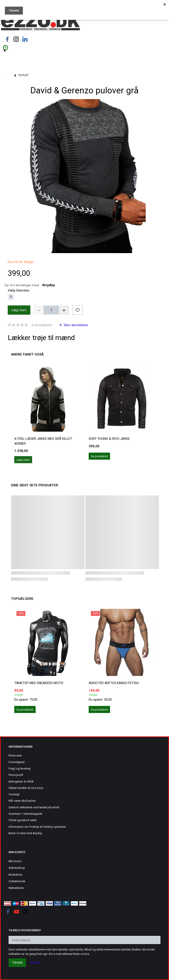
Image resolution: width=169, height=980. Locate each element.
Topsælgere (22, 599)
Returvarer (15, 755)
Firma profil (16, 775)
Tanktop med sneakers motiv (39, 683)
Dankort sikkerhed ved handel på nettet (34, 807)
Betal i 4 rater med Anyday (25, 833)
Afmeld (35, 963)
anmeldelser (42, 325)
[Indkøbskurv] (84, 50)
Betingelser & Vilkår (21, 781)
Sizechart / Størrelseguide (25, 814)
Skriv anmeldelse (75, 325)
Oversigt (14, 794)
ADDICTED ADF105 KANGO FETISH (114, 683)
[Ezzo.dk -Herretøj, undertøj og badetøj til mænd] (40, 23)
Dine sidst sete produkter (35, 485)
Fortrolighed (17, 762)
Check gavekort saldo (23, 820)
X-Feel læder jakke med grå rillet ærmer (43, 441)
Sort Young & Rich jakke (109, 439)
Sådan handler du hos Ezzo (26, 788)
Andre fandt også (27, 354)
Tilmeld (17, 963)
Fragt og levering (19, 768)
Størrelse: (19, 290)
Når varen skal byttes (22, 801)
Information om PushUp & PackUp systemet (37, 827)
